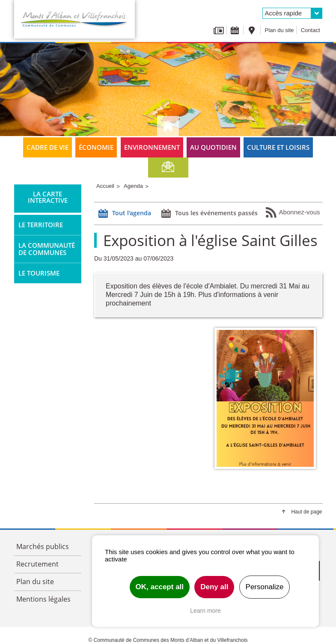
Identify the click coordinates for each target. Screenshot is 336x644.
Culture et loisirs (278, 147)
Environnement (152, 147)
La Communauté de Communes (47, 249)
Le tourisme (39, 273)
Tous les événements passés (208, 214)
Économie (96, 147)
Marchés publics (43, 546)
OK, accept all (160, 587)
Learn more (205, 611)
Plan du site (280, 30)
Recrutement (37, 564)
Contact (311, 30)
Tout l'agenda (124, 214)
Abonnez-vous (293, 213)
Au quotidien (213, 147)
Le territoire (41, 225)
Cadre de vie (48, 147)
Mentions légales (43, 599)
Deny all (214, 587)
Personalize (265, 587)
